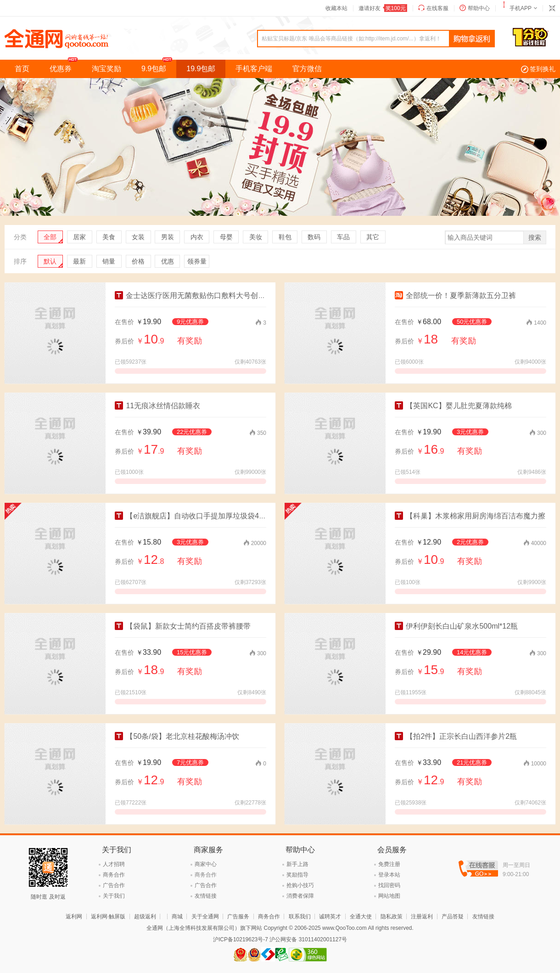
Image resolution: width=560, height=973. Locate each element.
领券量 (197, 261)
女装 (138, 237)
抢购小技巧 (300, 885)
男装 (168, 237)
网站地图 (389, 896)
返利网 (74, 917)
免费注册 (389, 864)
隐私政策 (392, 917)
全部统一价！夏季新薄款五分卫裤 (455, 295)
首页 (22, 69)
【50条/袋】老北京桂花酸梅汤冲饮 (177, 736)
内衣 (197, 237)
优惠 (168, 261)
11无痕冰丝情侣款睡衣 (157, 406)
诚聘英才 (330, 917)
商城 (177, 917)
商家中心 (206, 864)
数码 (314, 237)
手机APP (521, 8)
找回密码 (389, 885)
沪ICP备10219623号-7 (241, 939)
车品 (343, 237)
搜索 (535, 237)
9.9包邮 (159, 66)
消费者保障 (300, 896)
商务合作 (114, 875)
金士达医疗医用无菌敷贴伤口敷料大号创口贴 (194, 295)
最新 (79, 261)
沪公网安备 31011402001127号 (308, 939)
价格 (138, 261)
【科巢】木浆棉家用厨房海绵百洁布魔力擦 (470, 516)
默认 (50, 261)
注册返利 (422, 917)
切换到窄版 (552, 8)
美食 (109, 237)
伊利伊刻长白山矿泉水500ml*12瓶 (456, 626)
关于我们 (114, 896)
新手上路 (297, 864)
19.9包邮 (201, 69)
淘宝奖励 (106, 69)
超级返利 (145, 917)
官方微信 (307, 69)
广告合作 (114, 885)
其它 (373, 237)
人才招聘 (114, 864)
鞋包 (285, 237)
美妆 (256, 237)
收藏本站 (336, 8)
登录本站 (389, 875)
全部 (50, 237)
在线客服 (437, 8)
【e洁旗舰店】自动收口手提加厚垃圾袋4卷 (190, 516)
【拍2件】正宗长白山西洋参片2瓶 (456, 736)
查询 (472, 39)
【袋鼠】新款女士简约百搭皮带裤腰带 (183, 626)
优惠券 (66, 66)
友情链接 (206, 896)
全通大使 (361, 917)
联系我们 (300, 917)
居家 (79, 237)
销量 (109, 261)
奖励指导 (297, 875)
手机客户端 (254, 69)
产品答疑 (453, 917)
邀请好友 (383, 8)
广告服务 (238, 917)
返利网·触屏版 (108, 917)
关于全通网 (205, 917)
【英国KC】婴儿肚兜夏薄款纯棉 (453, 406)
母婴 (226, 237)
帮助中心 (479, 8)
